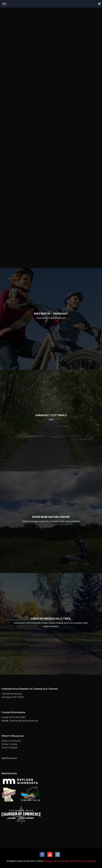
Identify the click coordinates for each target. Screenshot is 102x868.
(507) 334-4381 (17, 717)
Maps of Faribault (11, 741)
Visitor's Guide (9, 744)
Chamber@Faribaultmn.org (23, 720)
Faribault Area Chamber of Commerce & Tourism (70, 861)
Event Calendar (10, 747)
